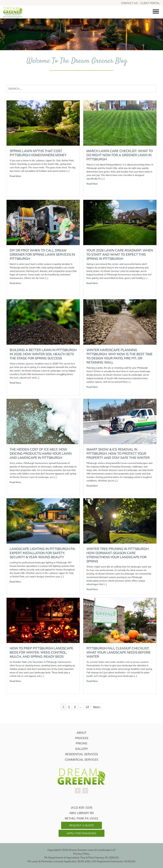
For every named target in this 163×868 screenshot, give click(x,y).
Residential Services (81, 754)
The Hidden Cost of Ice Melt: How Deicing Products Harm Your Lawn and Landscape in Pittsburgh (41, 453)
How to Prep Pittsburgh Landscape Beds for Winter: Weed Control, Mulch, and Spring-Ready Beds (41, 652)
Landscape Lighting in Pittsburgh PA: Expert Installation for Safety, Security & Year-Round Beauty (43, 553)
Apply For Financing (82, 833)
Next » (97, 707)
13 (87, 707)
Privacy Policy (81, 854)
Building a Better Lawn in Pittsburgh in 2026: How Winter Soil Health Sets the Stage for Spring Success (43, 354)
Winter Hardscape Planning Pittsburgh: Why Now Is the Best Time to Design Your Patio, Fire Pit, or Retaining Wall (119, 356)
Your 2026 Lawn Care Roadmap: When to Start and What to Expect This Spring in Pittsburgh (120, 254)
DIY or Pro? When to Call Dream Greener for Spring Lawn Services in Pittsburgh (42, 254)
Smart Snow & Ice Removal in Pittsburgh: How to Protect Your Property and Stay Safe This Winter (118, 453)
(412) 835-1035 (82, 808)
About (82, 733)
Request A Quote (82, 825)
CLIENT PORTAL (150, 3)
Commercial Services (81, 760)
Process (82, 738)
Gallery (81, 749)
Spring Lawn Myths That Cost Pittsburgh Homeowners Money (38, 153)
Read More (15, 176)
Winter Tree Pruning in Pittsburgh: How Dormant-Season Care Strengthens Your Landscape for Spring (118, 555)
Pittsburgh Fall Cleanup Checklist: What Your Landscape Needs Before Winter (119, 652)
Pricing (81, 743)
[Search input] (81, 89)
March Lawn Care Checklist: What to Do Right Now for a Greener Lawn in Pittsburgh (120, 155)
